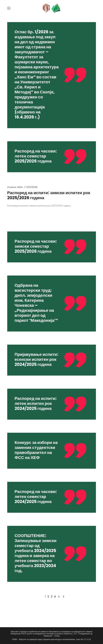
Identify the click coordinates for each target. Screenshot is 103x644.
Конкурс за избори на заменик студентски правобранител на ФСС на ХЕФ (36, 450)
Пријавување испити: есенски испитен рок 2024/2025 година (36, 359)
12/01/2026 (32, 187)
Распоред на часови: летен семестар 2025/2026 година (36, 156)
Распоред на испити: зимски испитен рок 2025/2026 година (49, 195)
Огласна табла (15, 187)
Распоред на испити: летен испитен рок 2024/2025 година (36, 403)
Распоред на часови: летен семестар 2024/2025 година (36, 497)
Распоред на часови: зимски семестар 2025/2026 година (36, 246)
